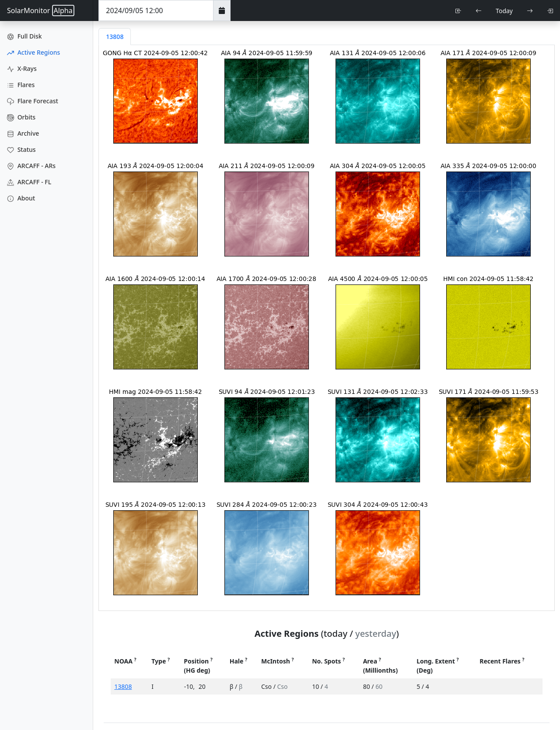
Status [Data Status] (21, 149)
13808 (123, 686)
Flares (21, 85)
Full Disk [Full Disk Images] (24, 36)
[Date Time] (156, 11)
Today (504, 11)
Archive (23, 133)
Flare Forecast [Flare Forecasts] (33, 101)
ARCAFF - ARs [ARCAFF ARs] (31, 166)
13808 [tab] (115, 37)
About (21, 198)
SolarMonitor (41, 11)
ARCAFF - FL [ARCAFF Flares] (29, 182)
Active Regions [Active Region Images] (33, 52)
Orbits (21, 117)
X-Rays (22, 68)
